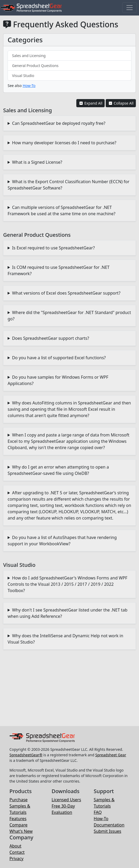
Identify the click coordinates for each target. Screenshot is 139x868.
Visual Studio (23, 76)
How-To (29, 86)
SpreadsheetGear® (26, 755)
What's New (21, 831)
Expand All (90, 103)
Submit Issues (107, 831)
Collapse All (121, 103)
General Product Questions (35, 66)
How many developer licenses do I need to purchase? (64, 143)
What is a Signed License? (37, 162)
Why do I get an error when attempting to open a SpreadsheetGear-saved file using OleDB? (58, 470)
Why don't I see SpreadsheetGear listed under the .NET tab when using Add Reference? (68, 613)
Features (18, 819)
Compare (18, 825)
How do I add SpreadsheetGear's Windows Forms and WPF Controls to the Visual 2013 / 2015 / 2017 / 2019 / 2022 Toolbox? (68, 584)
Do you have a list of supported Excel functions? (59, 358)
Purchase (18, 800)
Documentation (109, 825)
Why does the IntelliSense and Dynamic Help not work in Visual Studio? (65, 639)
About (15, 846)
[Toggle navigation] (130, 8)
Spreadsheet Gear (111, 755)
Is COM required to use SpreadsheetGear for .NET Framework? (59, 270)
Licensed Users (66, 800)
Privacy (16, 859)
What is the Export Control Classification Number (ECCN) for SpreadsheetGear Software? (68, 185)
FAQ (98, 812)
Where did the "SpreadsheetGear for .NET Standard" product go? (69, 316)
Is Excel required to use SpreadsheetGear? (53, 248)
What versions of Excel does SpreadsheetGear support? (66, 293)
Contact (17, 852)
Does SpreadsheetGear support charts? (51, 338)
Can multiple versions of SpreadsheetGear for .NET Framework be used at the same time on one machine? (62, 210)
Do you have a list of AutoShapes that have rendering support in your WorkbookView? (62, 541)
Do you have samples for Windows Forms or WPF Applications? (58, 380)
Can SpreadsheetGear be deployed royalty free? (59, 123)
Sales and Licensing (29, 56)
